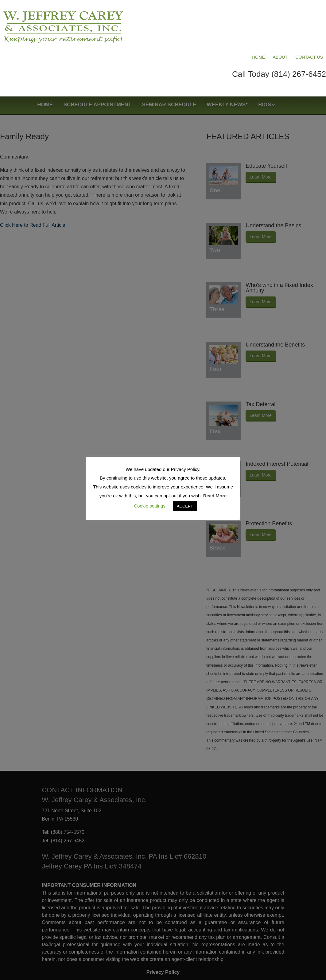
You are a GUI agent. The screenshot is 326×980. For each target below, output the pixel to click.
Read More (215, 496)
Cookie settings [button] (150, 506)
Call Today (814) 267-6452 (279, 30)
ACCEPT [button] (185, 506)
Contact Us (309, 13)
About (280, 13)
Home (258, 13)
